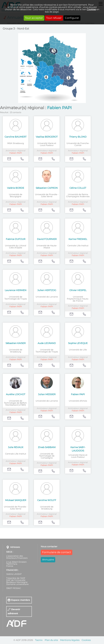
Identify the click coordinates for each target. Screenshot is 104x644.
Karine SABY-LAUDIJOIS (78, 449)
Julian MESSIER (47, 394)
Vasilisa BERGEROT (47, 137)
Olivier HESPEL (78, 290)
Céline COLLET (78, 188)
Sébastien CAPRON (47, 188)
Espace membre (21, 600)
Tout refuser (54, 18)
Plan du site (51, 640)
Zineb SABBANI (47, 447)
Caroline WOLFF (47, 500)
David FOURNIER (47, 239)
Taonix (39, 640)
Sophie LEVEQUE (78, 343)
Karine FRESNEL (78, 239)
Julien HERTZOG (47, 290)
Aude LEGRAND (47, 343)
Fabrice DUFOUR (16, 239)
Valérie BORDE (16, 188)
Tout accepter (34, 18)
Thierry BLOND (78, 137)
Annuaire (48, 560)
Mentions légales (70, 640)
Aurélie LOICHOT (16, 394)
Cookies (91, 9)
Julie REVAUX (16, 447)
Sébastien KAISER (16, 343)
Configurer (72, 18)
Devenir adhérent (14, 611)
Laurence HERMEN (16, 290)
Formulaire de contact (57, 552)
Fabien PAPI (16, 153)
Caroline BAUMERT (16, 137)
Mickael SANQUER (16, 500)
